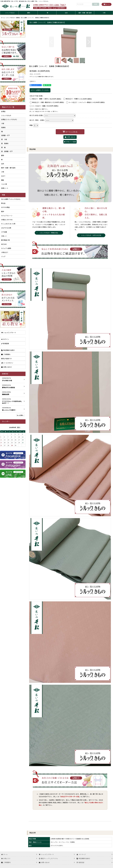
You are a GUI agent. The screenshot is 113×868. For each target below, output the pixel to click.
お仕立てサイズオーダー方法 (42, 111)
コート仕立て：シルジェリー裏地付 (87, 102)
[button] (51, 42)
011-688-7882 (58, 5)
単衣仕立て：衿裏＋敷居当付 (48, 102)
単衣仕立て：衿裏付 (79, 99)
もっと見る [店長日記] (20, 415)
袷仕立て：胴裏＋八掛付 (47, 99)
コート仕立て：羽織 (45, 106)
